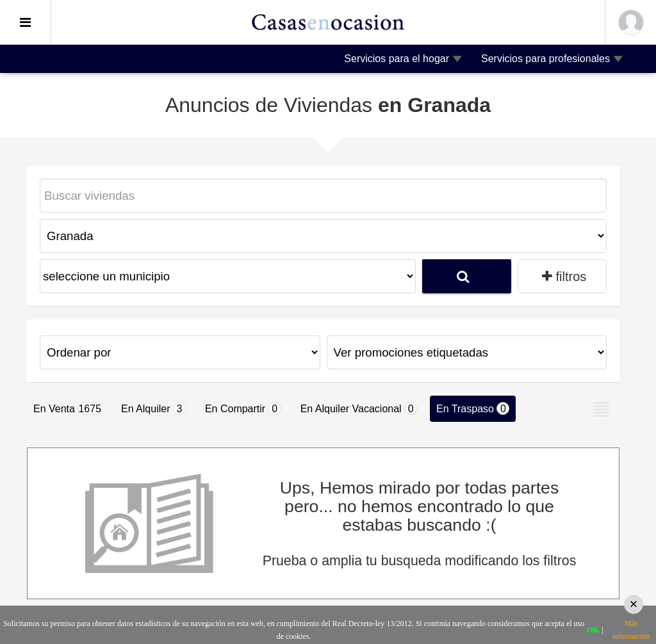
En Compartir (243, 408)
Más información (631, 630)
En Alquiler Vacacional (359, 408)
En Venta (68, 408)
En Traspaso (473, 408)
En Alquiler (153, 408)
